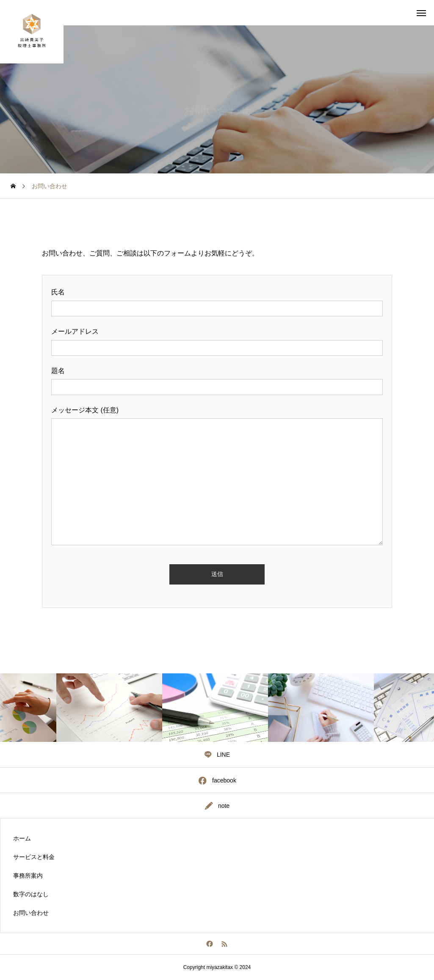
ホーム (22, 838)
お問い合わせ (31, 913)
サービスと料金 (34, 857)
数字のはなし (31, 894)
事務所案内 (28, 876)
